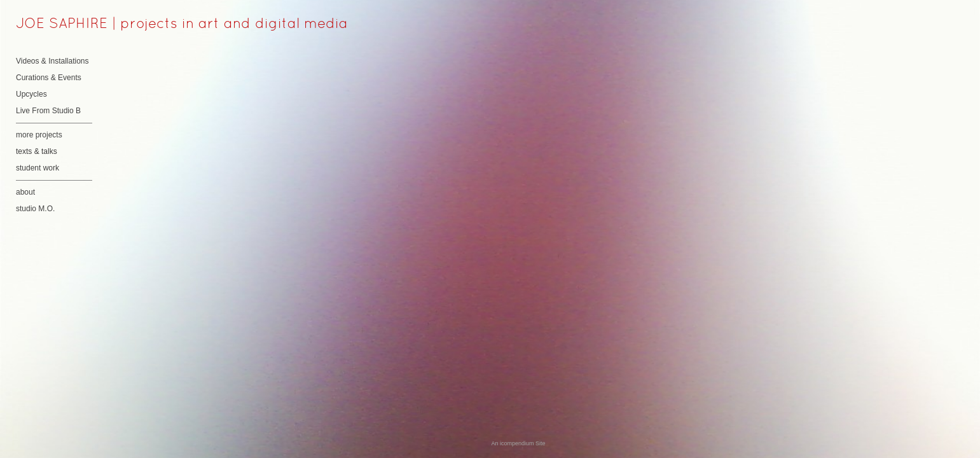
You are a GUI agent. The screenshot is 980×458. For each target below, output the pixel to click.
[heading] (48, 25)
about (25, 192)
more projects (39, 135)
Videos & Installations (52, 61)
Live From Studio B (48, 111)
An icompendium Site (518, 443)
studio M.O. (35, 209)
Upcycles (31, 94)
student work (38, 168)
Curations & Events (49, 78)
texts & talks (37, 151)
